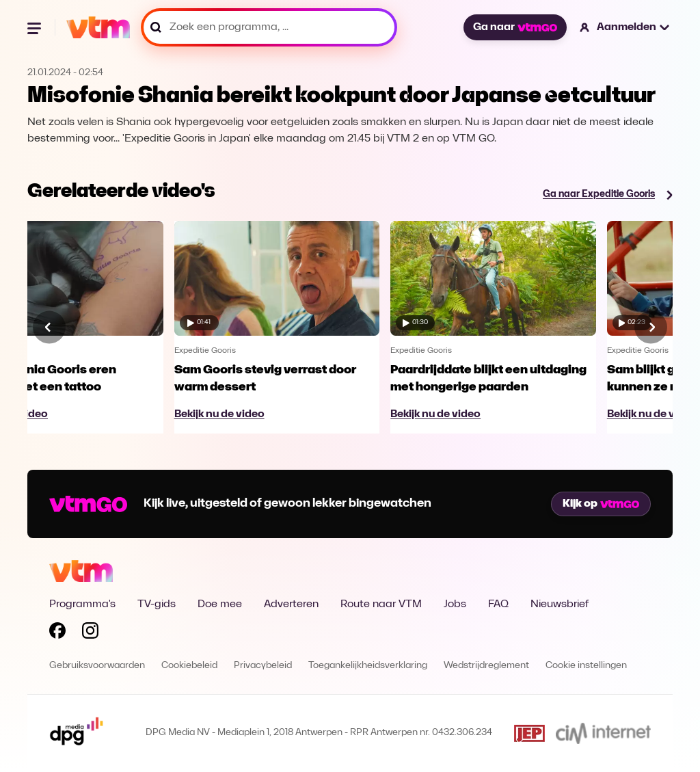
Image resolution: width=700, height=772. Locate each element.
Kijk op (601, 504)
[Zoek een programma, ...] (269, 27)
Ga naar (515, 27)
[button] (625, 27)
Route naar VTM (381, 604)
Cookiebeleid (189, 666)
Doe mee (220, 604)
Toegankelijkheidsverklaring (368, 666)
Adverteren (291, 604)
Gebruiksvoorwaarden (97, 666)
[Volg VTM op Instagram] (90, 633)
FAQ (498, 604)
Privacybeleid (263, 666)
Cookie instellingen (586, 666)
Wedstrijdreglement (486, 666)
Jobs (455, 604)
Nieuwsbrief (560, 604)
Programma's (82, 604)
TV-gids (157, 604)
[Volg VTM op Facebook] (57, 633)
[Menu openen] (36, 27)
